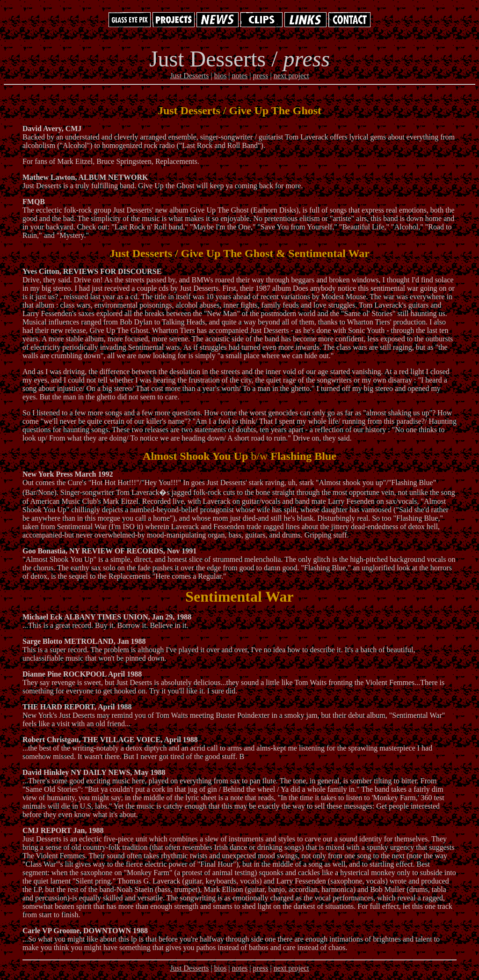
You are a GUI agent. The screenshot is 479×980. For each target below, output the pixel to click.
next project (291, 76)
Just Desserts (189, 76)
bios (221, 76)
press (261, 76)
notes (240, 76)
